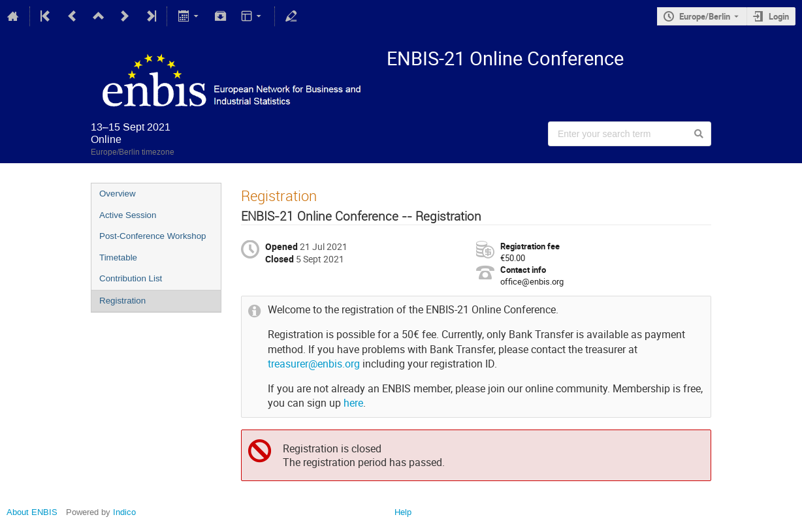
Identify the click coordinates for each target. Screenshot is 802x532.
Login (779, 16)
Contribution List (131, 278)
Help (403, 512)
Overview (118, 194)
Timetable (118, 258)
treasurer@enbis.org (314, 364)
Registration (122, 301)
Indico (124, 512)
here (353, 403)
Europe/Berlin (705, 16)
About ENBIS (32, 512)
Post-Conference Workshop (152, 236)
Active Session (128, 215)
